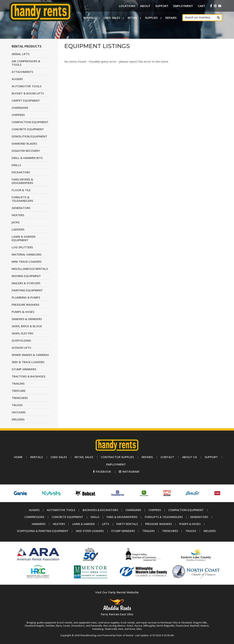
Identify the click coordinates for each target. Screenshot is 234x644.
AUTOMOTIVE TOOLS (27, 86)
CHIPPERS (18, 115)
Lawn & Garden (83, 524)
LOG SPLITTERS (22, 247)
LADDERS (18, 229)
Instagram (129, 471)
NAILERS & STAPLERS (26, 283)
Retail (132, 17)
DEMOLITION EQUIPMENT (29, 136)
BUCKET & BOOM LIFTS (28, 93)
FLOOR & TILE (21, 190)
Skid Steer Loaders (90, 531)
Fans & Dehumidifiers (122, 517)
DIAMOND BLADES (24, 143)
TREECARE (19, 391)
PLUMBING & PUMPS (26, 297)
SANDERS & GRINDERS (27, 319)
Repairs (171, 17)
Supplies (151, 17)
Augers (34, 510)
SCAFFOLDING (21, 340)
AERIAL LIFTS (21, 54)
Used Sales (112, 17)
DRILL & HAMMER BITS (27, 158)
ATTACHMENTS (22, 72)
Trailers (148, 531)
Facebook (102, 471)
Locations (127, 6)
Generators (199, 517)
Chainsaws (133, 510)
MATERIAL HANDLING (27, 254)
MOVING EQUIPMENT (26, 276)
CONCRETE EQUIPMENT (28, 129)
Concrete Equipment (67, 517)
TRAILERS (18, 383)
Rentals (90, 17)
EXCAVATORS (21, 172)
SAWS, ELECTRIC (23, 333)
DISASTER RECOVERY (26, 151)
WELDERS (18, 419)
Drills (95, 517)
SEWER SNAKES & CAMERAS (30, 355)
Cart (202, 6)
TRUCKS (17, 405)
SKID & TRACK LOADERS (28, 362)
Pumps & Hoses (190, 524)
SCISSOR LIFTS (21, 348)
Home (18, 457)
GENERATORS (21, 208)
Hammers (39, 524)
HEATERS (18, 215)
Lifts (106, 524)
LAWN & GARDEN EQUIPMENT (24, 238)
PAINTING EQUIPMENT (27, 290)
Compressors (34, 517)
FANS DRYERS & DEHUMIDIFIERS (22, 181)
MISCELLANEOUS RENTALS (30, 269)
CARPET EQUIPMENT (26, 100)
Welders (210, 531)
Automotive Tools (61, 510)
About (145, 6)
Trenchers (170, 531)
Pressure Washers (158, 524)
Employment (183, 6)
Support (162, 6)
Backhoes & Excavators (100, 510)
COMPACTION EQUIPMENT (30, 122)
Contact (167, 457)
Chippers (155, 510)
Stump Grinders (123, 531)
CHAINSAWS (20, 108)
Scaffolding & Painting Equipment (43, 531)
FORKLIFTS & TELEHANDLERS (22, 199)
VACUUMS (19, 412)
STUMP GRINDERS (24, 369)
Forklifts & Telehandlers (164, 517)
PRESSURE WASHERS (25, 305)
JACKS (16, 222)
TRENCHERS (20, 398)
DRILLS (16, 165)
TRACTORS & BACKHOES (28, 376)
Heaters (59, 524)
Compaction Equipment (186, 510)
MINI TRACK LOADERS (27, 262)
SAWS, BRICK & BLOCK (27, 326)
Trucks (191, 531)
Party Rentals (127, 524)
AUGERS (17, 79)
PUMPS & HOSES (23, 312)
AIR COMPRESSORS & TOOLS (26, 63)
